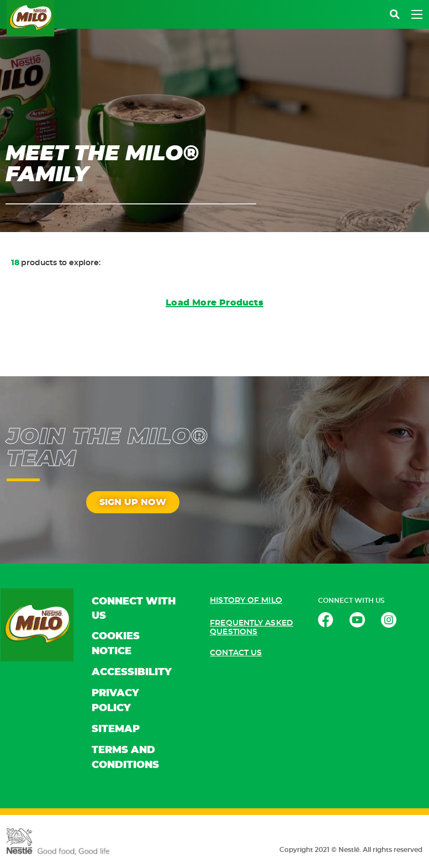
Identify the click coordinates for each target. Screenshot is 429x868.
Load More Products (214, 303)
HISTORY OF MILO (246, 601)
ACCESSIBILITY (132, 672)
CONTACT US (236, 653)
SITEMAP (116, 729)
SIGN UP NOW (133, 502)
